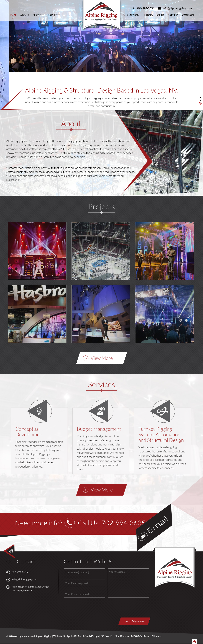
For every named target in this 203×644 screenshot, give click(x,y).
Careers (173, 15)
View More (102, 358)
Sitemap (157, 636)
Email (153, 529)
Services (38, 15)
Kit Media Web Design (86, 636)
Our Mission (131, 15)
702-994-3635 (144, 8)
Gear (160, 15)
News (147, 636)
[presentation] (88, 610)
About (25, 15)
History (148, 15)
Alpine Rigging (44, 636)
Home (13, 15)
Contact (188, 15)
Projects (54, 15)
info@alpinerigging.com (175, 8)
